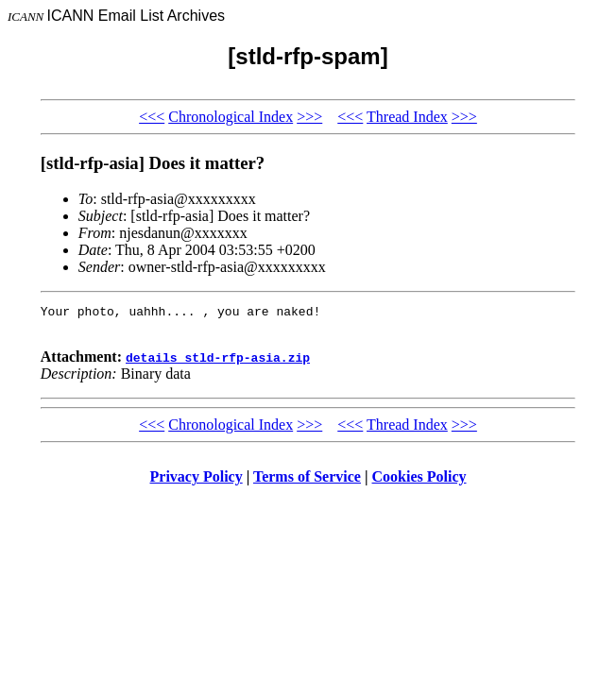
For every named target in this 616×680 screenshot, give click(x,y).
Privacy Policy (197, 482)
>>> (309, 117)
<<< (152, 117)
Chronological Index (231, 117)
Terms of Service (307, 482)
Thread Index (407, 117)
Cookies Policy (419, 482)
